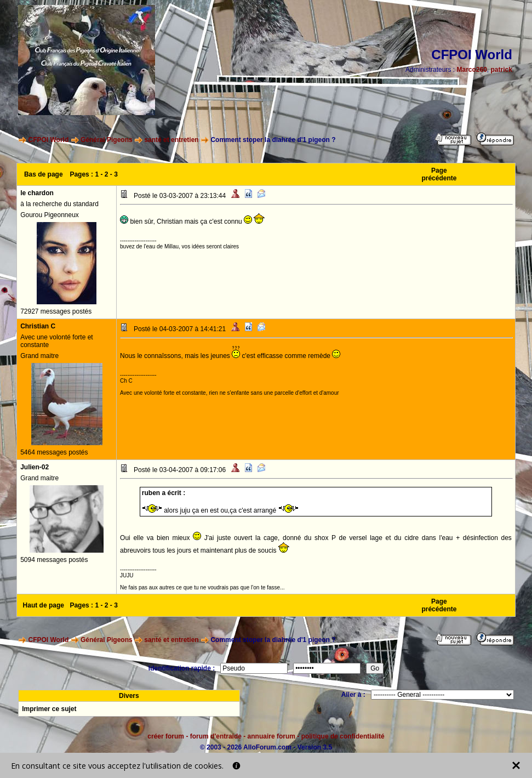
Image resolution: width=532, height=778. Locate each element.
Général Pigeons (107, 140)
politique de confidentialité (343, 736)
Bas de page (44, 174)
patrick (502, 70)
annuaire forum (271, 736)
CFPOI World (48, 140)
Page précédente (439, 174)
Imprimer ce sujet (49, 709)
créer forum (166, 736)
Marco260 (471, 70)
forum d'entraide (216, 736)
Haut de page (44, 605)
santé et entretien (171, 140)
